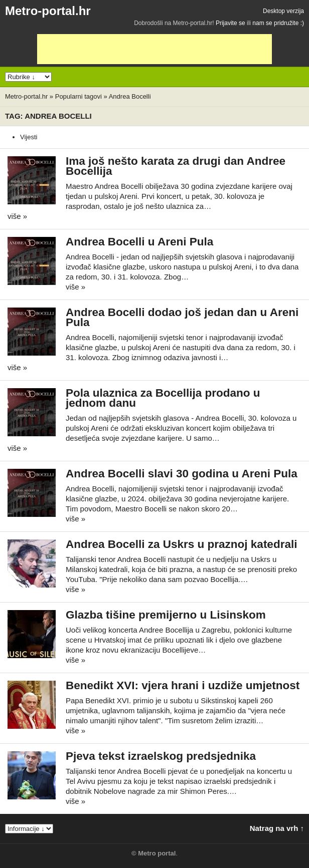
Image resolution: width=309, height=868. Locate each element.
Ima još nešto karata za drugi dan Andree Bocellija (176, 166)
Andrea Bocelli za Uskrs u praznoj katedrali (181, 544)
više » (17, 216)
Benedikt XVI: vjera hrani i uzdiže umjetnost (183, 685)
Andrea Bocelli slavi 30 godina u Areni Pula (182, 474)
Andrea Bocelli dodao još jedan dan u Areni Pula (182, 317)
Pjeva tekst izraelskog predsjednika (161, 756)
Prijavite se (230, 23)
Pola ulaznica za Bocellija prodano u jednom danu (163, 398)
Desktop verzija (283, 11)
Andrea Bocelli (130, 96)
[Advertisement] (154, 49)
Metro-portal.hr (48, 11)
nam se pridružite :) (278, 23)
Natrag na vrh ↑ (277, 828)
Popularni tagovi (79, 96)
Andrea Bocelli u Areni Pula (139, 242)
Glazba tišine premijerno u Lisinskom (166, 615)
